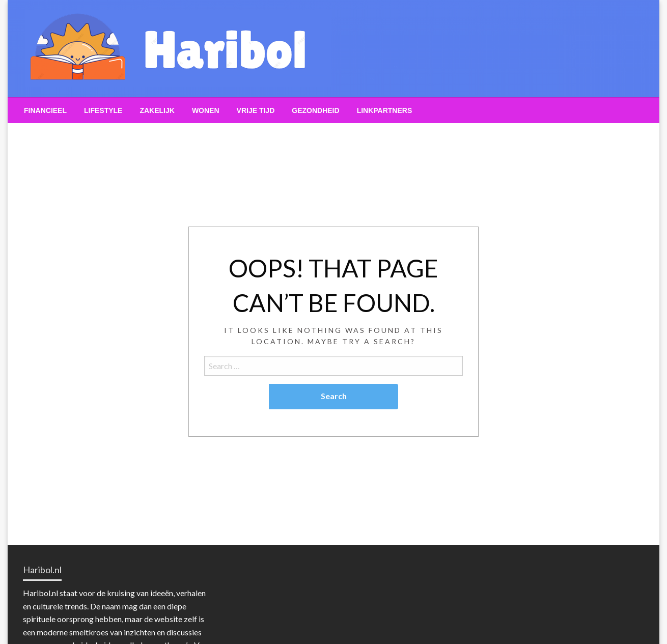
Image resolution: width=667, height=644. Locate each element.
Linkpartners (385, 110)
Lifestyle (103, 110)
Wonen (206, 110)
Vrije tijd (256, 110)
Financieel (45, 110)
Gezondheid (315, 110)
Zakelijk (157, 110)
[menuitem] (45, 110)
